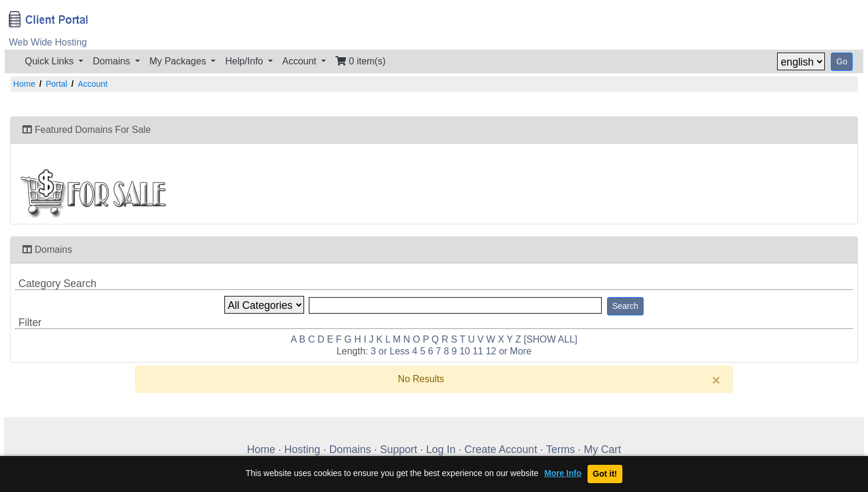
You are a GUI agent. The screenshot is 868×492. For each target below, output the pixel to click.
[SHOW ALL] (551, 339)
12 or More (509, 351)
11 (478, 351)
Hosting (302, 449)
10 (465, 351)
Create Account (501, 449)
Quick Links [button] (50, 61)
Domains (350, 449)
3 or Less (390, 351)
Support (398, 449)
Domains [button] (113, 61)
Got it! (605, 474)
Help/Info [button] (245, 61)
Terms (561, 449)
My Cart (603, 449)
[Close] (716, 380)
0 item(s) (360, 61)
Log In (441, 449)
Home (24, 84)
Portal (56, 84)
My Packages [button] (179, 61)
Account (93, 84)
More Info (563, 473)
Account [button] (301, 61)
